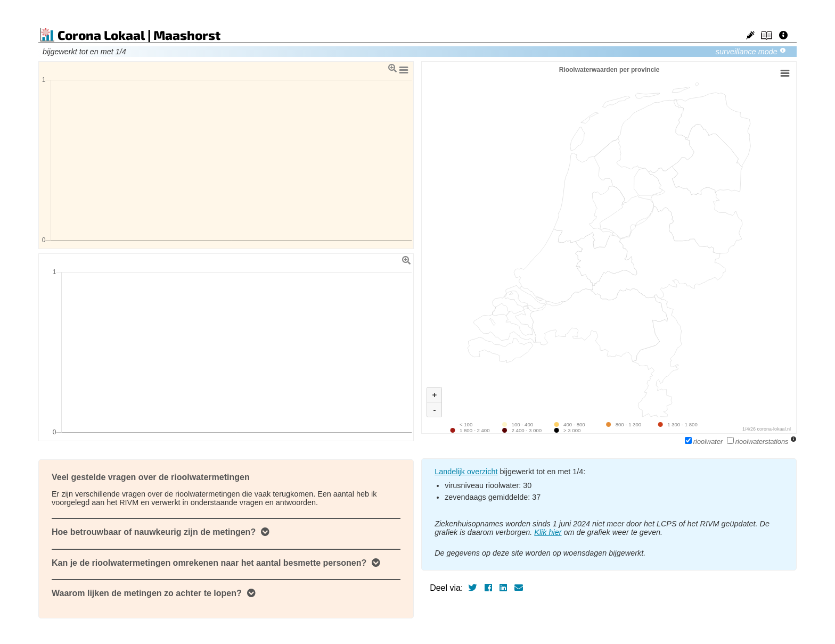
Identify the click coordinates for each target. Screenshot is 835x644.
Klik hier (548, 532)
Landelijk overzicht (466, 472)
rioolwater (705, 441)
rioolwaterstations (759, 441)
